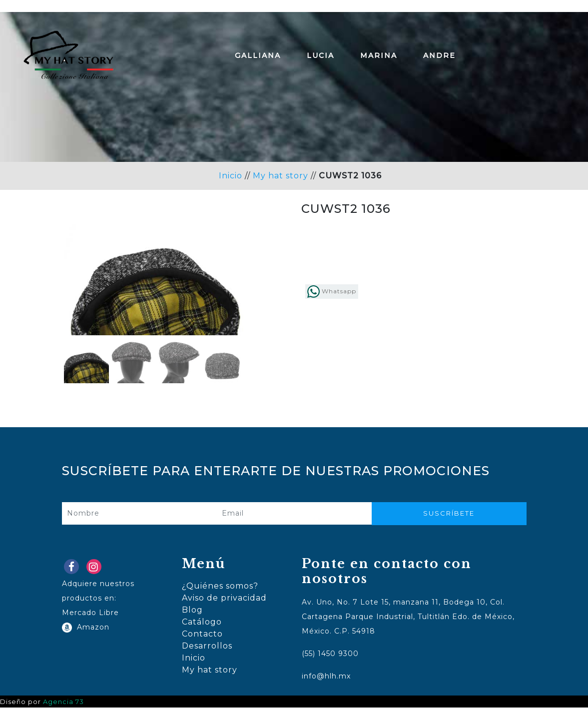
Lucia (320, 55)
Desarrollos (207, 650)
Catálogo (202, 626)
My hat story (281, 176)
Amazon (91, 631)
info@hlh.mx (326, 681)
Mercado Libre (90, 617)
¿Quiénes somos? (220, 590)
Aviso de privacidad (224, 602)
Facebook (73, 573)
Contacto (202, 638)
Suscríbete (449, 518)
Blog (192, 614)
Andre (439, 55)
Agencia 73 (63, 706)
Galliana (258, 55)
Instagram (96, 573)
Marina (379, 55)
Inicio (231, 176)
